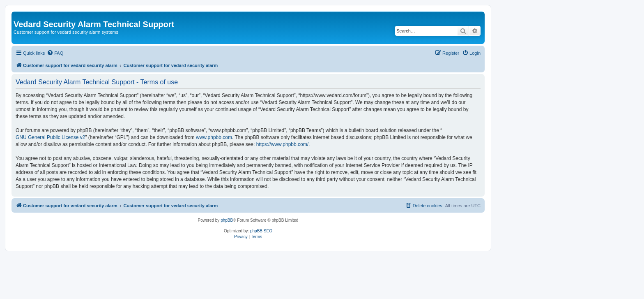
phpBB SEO (261, 231)
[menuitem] (55, 53)
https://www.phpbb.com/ (282, 144)
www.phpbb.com (214, 137)
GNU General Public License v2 (50, 137)
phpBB (227, 220)
